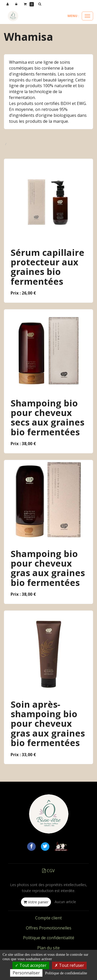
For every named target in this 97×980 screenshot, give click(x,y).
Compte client (48, 918)
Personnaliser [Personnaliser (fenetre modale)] (26, 973)
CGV (48, 871)
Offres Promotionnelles (49, 928)
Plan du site (48, 948)
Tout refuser (69, 965)
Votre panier (36, 902)
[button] (41, 4)
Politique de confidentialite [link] (66, 973)
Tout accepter (31, 965)
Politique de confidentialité (49, 938)
